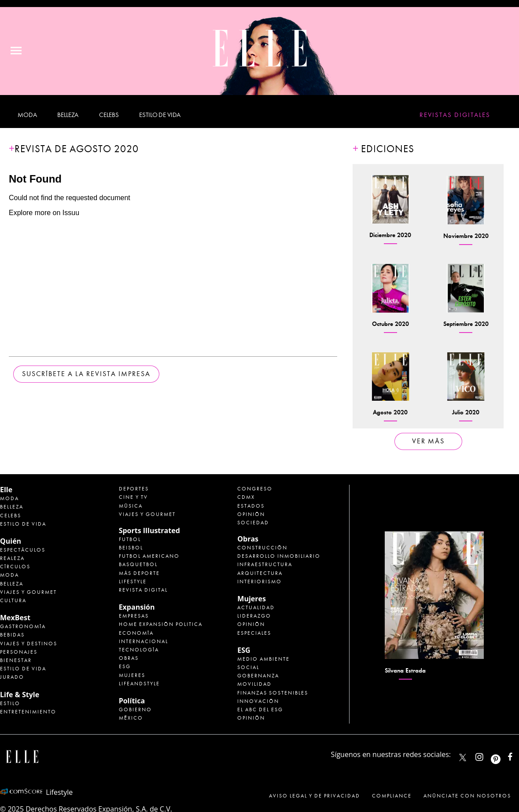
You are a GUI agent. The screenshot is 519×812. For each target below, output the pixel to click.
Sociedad (253, 523)
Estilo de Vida (23, 669)
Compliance (392, 796)
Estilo (10, 703)
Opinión (251, 514)
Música (131, 506)
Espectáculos (23, 550)
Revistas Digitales (455, 115)
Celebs (109, 115)
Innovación (258, 701)
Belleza (68, 115)
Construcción (262, 548)
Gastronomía (23, 626)
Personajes (19, 652)
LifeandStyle (139, 684)
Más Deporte (139, 573)
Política (132, 701)
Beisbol (131, 548)
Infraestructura (265, 564)
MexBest (15, 618)
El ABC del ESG (260, 710)
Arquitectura (260, 573)
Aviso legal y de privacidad (315, 796)
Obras (129, 658)
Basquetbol (138, 564)
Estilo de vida (160, 115)
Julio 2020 (466, 412)
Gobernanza (258, 676)
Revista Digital (143, 590)
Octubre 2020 (390, 324)
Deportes (134, 489)
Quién (11, 541)
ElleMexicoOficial (518, 755)
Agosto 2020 (390, 412)
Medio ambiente (263, 659)
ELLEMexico (463, 757)
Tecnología (139, 650)
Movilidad (254, 684)
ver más (428, 441)
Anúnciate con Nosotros (467, 796)
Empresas (134, 616)
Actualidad (256, 607)
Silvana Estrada (405, 671)
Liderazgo (254, 616)
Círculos (15, 567)
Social (248, 667)
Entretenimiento (28, 712)
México (131, 718)
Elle (6, 490)
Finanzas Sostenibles (273, 693)
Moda (27, 115)
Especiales (254, 633)
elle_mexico (487, 755)
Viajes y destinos (29, 644)
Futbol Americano (149, 556)
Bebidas (12, 635)
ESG (125, 666)
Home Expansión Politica (161, 624)
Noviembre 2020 (466, 236)
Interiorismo (259, 582)
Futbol (130, 539)
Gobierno (135, 710)
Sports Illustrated (149, 530)
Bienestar (16, 660)
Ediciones (388, 149)
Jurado (12, 677)
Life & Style (20, 695)
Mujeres (132, 675)
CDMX (246, 497)
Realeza (12, 558)
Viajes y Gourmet (28, 592)
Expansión (137, 607)
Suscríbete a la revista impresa (86, 374)
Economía (136, 633)
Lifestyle (133, 582)
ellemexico (503, 755)
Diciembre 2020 (390, 235)
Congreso (255, 489)
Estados (251, 506)
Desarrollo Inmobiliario (279, 556)
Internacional (144, 641)
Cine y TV (133, 497)
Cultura (13, 600)
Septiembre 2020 (466, 324)
